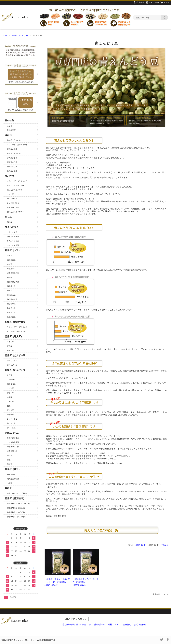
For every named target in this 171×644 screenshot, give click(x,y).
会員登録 (140, 2)
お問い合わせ (140, 624)
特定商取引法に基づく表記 (74, 624)
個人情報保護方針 (97, 624)
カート (167, 2)
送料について (114, 624)
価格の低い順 (140, 545)
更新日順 (165, 545)
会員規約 (127, 624)
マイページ (154, 2)
